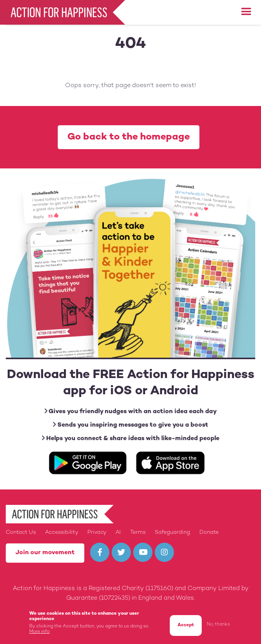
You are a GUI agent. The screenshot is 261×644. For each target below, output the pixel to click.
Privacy (97, 532)
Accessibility (62, 532)
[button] (246, 12)
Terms (138, 532)
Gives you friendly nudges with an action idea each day (130, 411)
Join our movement (45, 553)
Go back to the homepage (129, 137)
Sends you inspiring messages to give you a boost (130, 425)
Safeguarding (172, 532)
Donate (209, 532)
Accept (186, 627)
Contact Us (21, 532)
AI (118, 532)
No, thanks (218, 626)
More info (39, 633)
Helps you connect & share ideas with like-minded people (130, 438)
